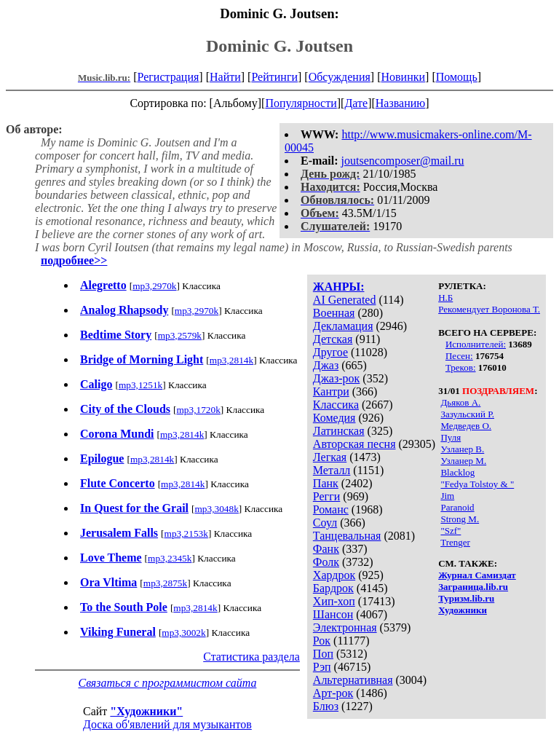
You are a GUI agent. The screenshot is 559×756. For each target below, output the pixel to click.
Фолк (326, 562)
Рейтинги (274, 77)
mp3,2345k (170, 558)
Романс (331, 509)
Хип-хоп (334, 601)
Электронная (345, 627)
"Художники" (146, 711)
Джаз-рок (337, 378)
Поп (323, 654)
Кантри (331, 391)
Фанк (326, 549)
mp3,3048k (216, 509)
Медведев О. (466, 426)
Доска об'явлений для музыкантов (167, 724)
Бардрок (333, 588)
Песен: (459, 356)
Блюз (326, 706)
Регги (326, 496)
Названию (401, 103)
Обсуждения (340, 77)
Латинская (339, 431)
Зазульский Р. (467, 414)
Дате (356, 103)
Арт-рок (333, 693)
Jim (447, 496)
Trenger (455, 542)
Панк (326, 483)
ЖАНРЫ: (339, 287)
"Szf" (451, 531)
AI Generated (345, 300)
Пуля (451, 437)
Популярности (301, 103)
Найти (225, 77)
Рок (322, 641)
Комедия (334, 418)
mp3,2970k (154, 286)
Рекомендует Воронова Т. (489, 309)
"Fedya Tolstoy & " (477, 484)
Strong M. (460, 519)
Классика (336, 405)
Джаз (326, 365)
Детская (333, 339)
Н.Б (445, 298)
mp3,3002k (183, 633)
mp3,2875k (165, 583)
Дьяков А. (460, 402)
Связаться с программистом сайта (167, 683)
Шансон (333, 614)
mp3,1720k (198, 410)
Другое (330, 352)
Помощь (457, 77)
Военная (334, 313)
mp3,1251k (140, 385)
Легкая (330, 457)
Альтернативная (353, 680)
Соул (325, 523)
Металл (332, 470)
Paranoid (457, 507)
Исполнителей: (476, 344)
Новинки (403, 77)
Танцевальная (347, 536)
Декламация (343, 326)
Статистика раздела (251, 657)
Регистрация (169, 77)
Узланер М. (463, 461)
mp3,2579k (180, 335)
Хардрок (334, 575)
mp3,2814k (231, 360)
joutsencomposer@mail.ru (403, 161)
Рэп (322, 667)
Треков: (461, 367)
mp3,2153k (186, 533)
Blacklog (457, 472)
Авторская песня (354, 444)
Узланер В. (462, 449)
